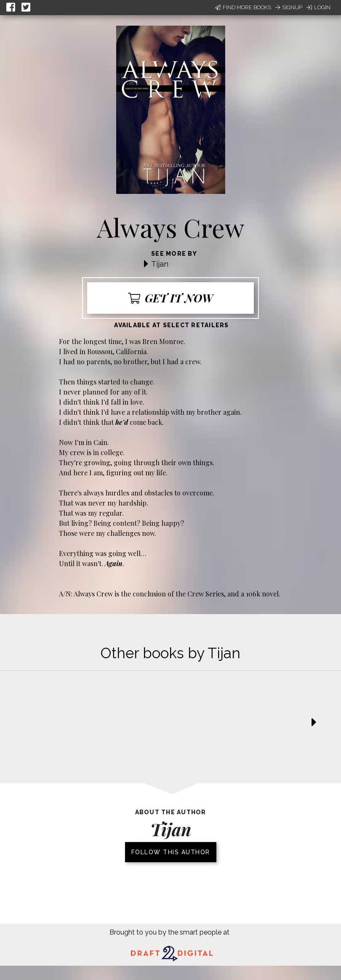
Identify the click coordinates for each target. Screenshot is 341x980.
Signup (289, 7)
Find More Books (243, 7)
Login (318, 7)
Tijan (160, 264)
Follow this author (171, 852)
